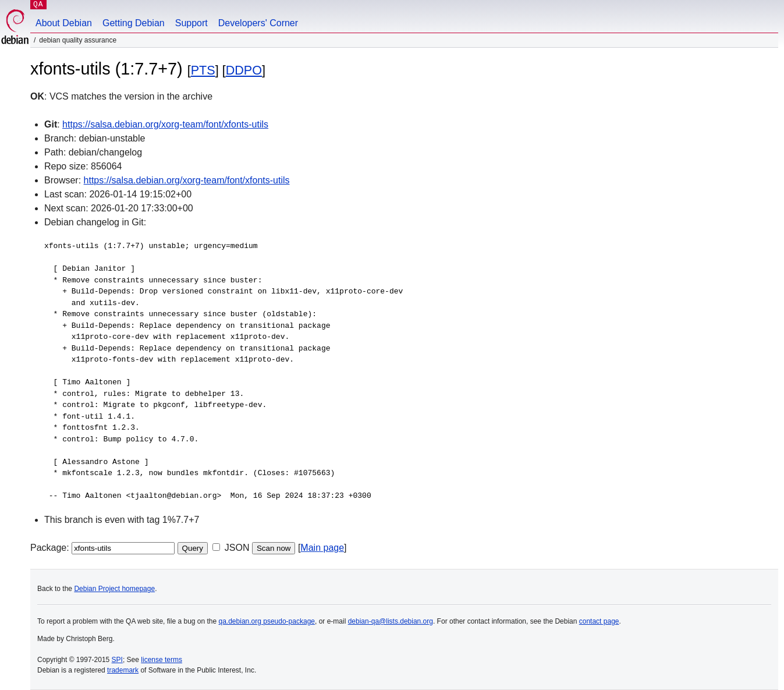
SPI (117, 660)
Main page (322, 548)
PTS (203, 70)
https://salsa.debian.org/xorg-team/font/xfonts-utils (165, 124)
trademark (123, 670)
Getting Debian (134, 23)
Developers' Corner (258, 23)
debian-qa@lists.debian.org (391, 621)
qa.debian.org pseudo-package (267, 621)
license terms (162, 660)
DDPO (244, 70)
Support (191, 23)
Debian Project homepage (114, 589)
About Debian (64, 23)
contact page (599, 621)
